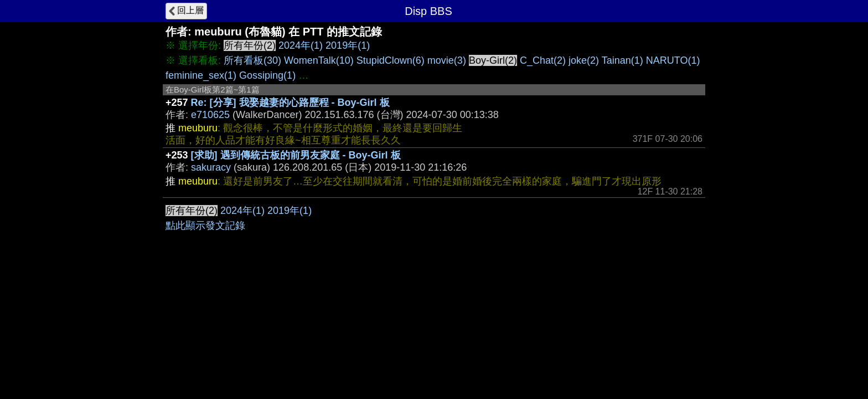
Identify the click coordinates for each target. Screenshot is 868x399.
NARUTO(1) (673, 60)
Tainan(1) (622, 60)
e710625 (210, 115)
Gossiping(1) (267, 75)
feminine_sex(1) (201, 75)
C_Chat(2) (543, 60)
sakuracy (211, 167)
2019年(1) (348, 45)
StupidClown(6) (391, 60)
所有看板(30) (252, 60)
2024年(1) (301, 45)
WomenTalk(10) (319, 60)
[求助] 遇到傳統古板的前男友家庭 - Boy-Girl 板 (296, 155)
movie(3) (447, 60)
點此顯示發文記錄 (205, 226)
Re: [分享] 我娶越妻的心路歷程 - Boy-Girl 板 (290, 103)
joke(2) (584, 60)
